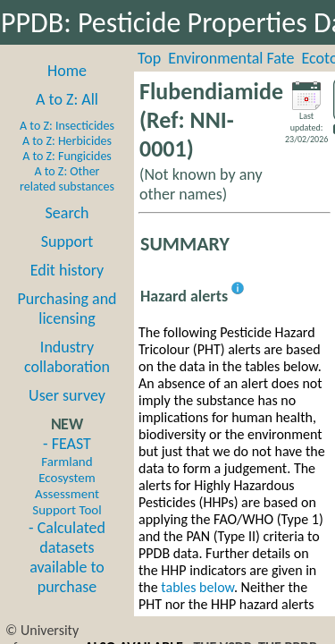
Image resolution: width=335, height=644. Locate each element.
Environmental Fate (231, 58)
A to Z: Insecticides (67, 126)
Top (149, 58)
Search (67, 213)
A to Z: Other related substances (67, 179)
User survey (67, 395)
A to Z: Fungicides (67, 156)
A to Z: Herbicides (67, 141)
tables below (197, 587)
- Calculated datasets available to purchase (67, 557)
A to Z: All (67, 99)
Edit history (67, 270)
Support (67, 241)
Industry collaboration (67, 357)
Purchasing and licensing (67, 309)
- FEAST (67, 476)
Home (67, 71)
